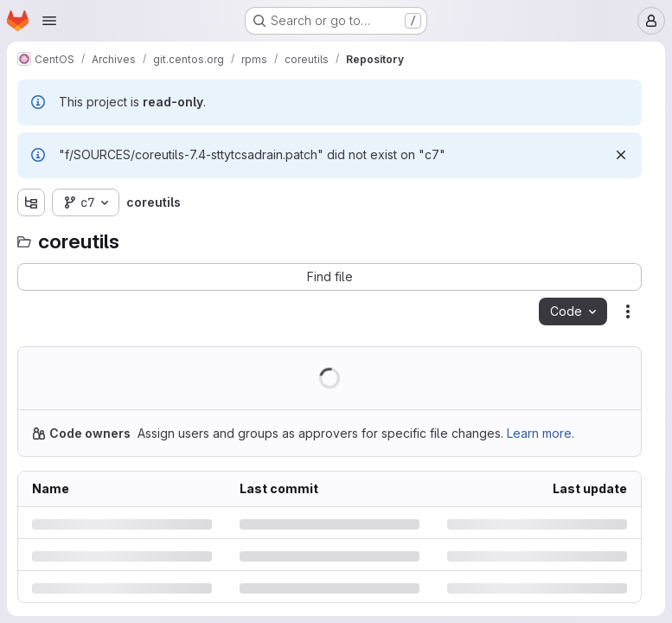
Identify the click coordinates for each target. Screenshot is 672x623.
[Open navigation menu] (49, 21)
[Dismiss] (621, 155)
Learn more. (541, 433)
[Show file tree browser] (31, 202)
